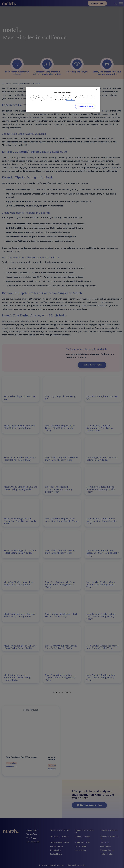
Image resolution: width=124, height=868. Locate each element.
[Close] (97, 90)
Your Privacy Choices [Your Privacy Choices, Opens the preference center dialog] (85, 106)
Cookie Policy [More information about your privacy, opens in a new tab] (71, 100)
